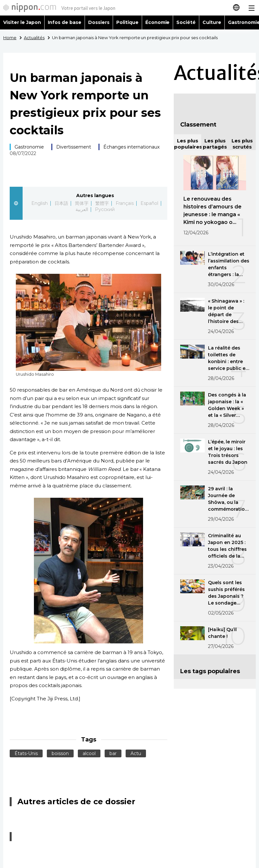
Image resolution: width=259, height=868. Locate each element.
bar (113, 753)
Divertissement (74, 147)
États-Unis (26, 753)
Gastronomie (29, 147)
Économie (158, 22)
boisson (60, 753)
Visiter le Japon (22, 22)
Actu (136, 753)
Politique (127, 22)
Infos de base (65, 22)
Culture (212, 22)
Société (186, 22)
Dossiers (99, 22)
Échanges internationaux (131, 147)
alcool (89, 753)
